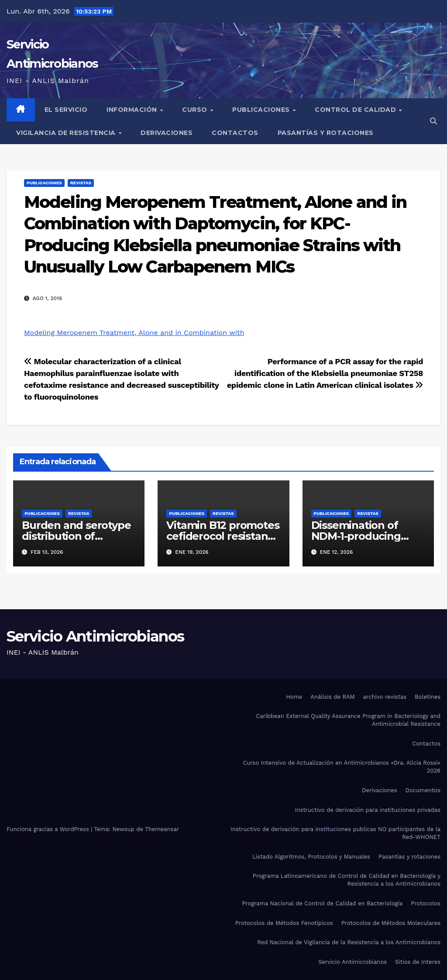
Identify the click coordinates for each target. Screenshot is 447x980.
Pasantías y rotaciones (326, 133)
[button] (433, 121)
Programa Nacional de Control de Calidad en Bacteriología (322, 903)
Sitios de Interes (418, 962)
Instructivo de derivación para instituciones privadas (368, 810)
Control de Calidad (356, 110)
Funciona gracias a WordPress (49, 829)
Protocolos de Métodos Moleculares (391, 923)
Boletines (428, 697)
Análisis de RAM (332, 697)
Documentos (423, 790)
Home (294, 697)
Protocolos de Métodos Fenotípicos (284, 923)
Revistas (81, 183)
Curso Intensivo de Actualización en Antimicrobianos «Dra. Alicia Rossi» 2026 (342, 767)
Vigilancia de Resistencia (67, 133)
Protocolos (426, 903)
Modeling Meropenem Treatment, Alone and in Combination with (134, 333)
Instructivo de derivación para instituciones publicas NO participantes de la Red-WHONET (335, 833)
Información (133, 110)
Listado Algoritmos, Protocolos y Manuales (311, 857)
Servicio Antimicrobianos (95, 636)
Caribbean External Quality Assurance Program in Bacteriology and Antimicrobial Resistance (348, 720)
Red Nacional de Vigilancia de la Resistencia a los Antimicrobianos (349, 942)
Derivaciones (167, 133)
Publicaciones (262, 110)
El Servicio (66, 110)
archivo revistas (385, 697)
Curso (196, 110)
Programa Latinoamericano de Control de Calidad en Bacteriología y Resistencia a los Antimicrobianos (347, 880)
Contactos (235, 133)
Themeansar (162, 829)
